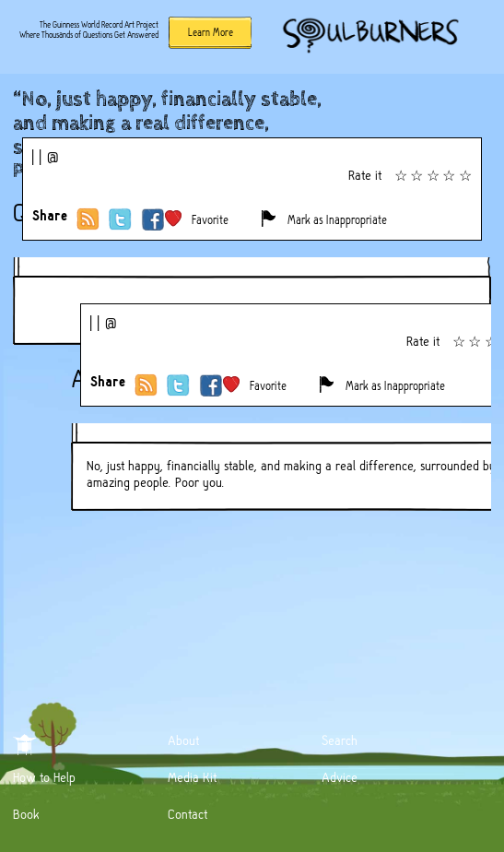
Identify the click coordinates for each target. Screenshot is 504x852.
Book (26, 814)
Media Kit (192, 777)
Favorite (210, 220)
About (183, 740)
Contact (188, 814)
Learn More (211, 32)
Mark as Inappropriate (337, 220)
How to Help (44, 777)
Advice (340, 777)
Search (340, 740)
